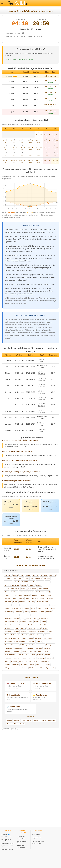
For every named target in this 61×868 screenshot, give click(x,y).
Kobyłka (24, 585)
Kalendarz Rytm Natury (36, 838)
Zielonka (35, 595)
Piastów (39, 585)
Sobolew (16, 632)
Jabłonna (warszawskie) (12, 588)
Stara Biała (15, 608)
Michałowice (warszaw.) (43, 592)
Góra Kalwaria (25, 608)
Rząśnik (30, 638)
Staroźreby (38, 638)
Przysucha (16, 665)
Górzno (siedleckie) (20, 641)
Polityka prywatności (7, 849)
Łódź (23, 720)
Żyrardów (47, 579)
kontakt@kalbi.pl (6, 837)
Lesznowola (8, 582)
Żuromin (39, 625)
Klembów (34, 612)
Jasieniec (24, 665)
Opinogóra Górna (23, 655)
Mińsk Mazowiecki (36, 579)
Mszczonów (48, 648)
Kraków (9, 720)
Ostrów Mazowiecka (44, 588)
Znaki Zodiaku (36, 835)
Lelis (22, 618)
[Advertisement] (30, 749)
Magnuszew (40, 645)
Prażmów (53, 605)
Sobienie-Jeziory (19, 648)
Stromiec (7, 665)
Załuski (21, 661)
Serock (17, 668)
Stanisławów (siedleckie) (12, 638)
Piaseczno (53, 575)
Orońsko (25, 651)
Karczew (29, 618)
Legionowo (44, 575)
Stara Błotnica (45, 661)
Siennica (24, 632)
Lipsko (53, 668)
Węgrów (53, 608)
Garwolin (50, 595)
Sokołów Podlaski (17, 595)
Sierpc (14, 598)
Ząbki (14, 579)
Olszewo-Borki (25, 615)
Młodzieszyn (41, 658)
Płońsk (7, 592)
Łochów (39, 641)
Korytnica (14, 661)
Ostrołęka (8, 579)
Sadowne (29, 661)
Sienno (7, 661)
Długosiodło (32, 632)
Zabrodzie (39, 648)
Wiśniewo (32, 668)
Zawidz (46, 651)
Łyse (17, 628)
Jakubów (40, 668)
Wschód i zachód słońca (22, 842)
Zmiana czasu (21, 848)
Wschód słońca (21, 839)
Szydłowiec (8, 618)
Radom (15, 575)
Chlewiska (32, 658)
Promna (36, 661)
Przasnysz (8, 602)
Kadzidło (41, 612)
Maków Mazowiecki (26, 622)
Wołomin (17, 582)
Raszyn (24, 588)
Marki (20, 579)
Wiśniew (48, 655)
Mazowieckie (12, 571)
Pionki (15, 602)
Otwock (26, 579)
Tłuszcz (45, 628)
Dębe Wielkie (9, 612)
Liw (19, 635)
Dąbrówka (31, 625)
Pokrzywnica (9, 668)
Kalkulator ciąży (36, 843)
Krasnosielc (38, 651)
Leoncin (24, 658)
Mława (48, 582)
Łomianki (27, 595)
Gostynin (7, 598)
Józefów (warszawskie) (26, 592)
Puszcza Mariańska (11, 625)
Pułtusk (7, 595)
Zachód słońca (21, 836)
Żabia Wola (46, 615)
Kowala (7, 608)
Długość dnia (20, 845)
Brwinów (23, 605)
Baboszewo (41, 632)
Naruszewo (16, 651)
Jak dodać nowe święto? (6, 840)
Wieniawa (24, 668)
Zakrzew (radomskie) (34, 605)
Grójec (42, 598)
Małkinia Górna (36, 615)
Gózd (35, 618)
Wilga (47, 668)
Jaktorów (45, 605)
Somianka (16, 658)
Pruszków (35, 575)
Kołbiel (46, 625)
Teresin (26, 612)
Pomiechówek (43, 618)
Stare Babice (32, 588)
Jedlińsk (16, 605)
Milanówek (50, 598)
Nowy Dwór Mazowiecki (12, 585)
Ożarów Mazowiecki (42, 602)
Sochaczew (40, 582)
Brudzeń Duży (9, 628)
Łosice (24, 638)
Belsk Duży (30, 648)
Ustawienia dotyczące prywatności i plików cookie (8, 845)
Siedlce (28, 575)
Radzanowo (22, 625)
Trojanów (40, 635)
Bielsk (44, 622)
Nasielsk (50, 632)
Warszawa (8, 575)
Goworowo (8, 632)
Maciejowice (8, 648)
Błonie (33, 608)
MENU (2, 3)
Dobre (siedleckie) (10, 655)
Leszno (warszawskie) (11, 615)
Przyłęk (33, 655)
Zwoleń (13, 635)
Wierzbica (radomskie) (11, 622)
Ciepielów (39, 665)
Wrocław (17, 720)
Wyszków (31, 585)
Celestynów (18, 612)
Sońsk (7, 635)
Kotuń (39, 628)
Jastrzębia (25, 635)
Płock (22, 575)
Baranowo (8, 651)
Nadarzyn (42, 595)
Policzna (47, 665)
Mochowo (50, 658)
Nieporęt (21, 598)
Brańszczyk (31, 628)
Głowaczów (8, 641)
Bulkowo (32, 665)
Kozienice (22, 602)
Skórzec (23, 628)
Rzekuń (46, 608)
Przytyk (47, 635)
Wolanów (37, 622)
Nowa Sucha (48, 638)
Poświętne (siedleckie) (11, 645)
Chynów (16, 618)
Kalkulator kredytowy (38, 841)
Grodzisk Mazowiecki (28, 582)
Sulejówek (14, 592)
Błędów (33, 635)
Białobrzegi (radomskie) (27, 645)
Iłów (31, 651)
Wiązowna (31, 602)
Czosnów (49, 612)
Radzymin (8, 605)
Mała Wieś (8, 658)
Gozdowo (40, 655)
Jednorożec (31, 641)
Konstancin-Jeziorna (32, 598)
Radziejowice (50, 645)
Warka (39, 608)
